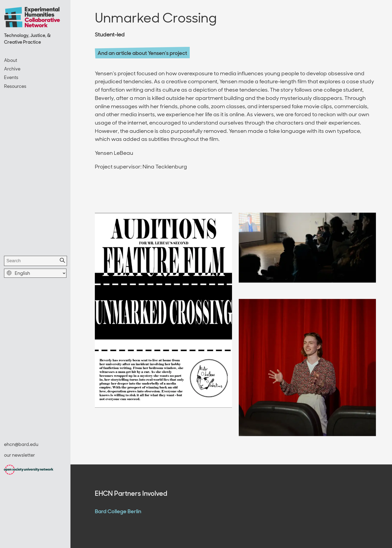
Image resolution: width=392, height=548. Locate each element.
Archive (12, 69)
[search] (36, 261)
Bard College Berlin (118, 511)
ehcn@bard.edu (21, 444)
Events (11, 77)
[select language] (35, 273)
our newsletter (20, 455)
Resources (15, 86)
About (11, 60)
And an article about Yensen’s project (142, 53)
